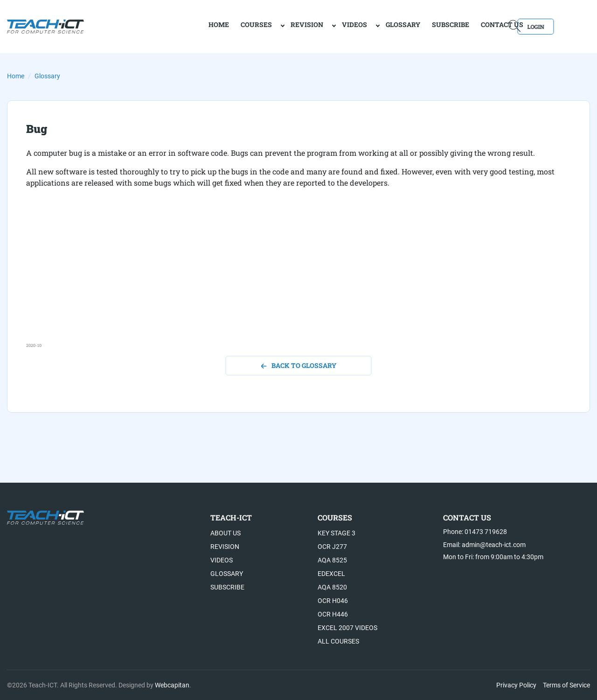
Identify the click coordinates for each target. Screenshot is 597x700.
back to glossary (299, 365)
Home (16, 76)
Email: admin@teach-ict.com (484, 545)
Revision (273, 26)
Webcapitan (172, 685)
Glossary (369, 26)
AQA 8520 (332, 587)
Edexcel (331, 574)
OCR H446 (333, 614)
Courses (223, 26)
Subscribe (417, 26)
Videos (321, 26)
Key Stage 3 (337, 533)
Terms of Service (566, 685)
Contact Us (469, 26)
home (185, 26)
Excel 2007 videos (347, 628)
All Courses (338, 641)
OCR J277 (332, 547)
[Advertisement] (298, 277)
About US (226, 533)
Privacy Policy (516, 685)
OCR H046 (333, 601)
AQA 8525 (332, 560)
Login (563, 26)
